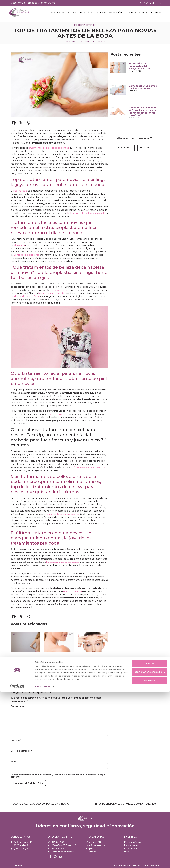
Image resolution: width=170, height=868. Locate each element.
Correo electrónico (21, 751)
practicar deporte (73, 591)
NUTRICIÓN (116, 12)
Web (13, 762)
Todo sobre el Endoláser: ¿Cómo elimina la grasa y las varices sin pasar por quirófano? (143, 112)
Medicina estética (83, 12)
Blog (158, 12)
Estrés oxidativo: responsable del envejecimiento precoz (142, 66)
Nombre (16, 740)
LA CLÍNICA (131, 12)
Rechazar (148, 857)
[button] (14, 123)
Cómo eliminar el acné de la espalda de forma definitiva (25, 678)
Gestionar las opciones (148, 848)
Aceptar (148, 840)
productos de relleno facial (25, 296)
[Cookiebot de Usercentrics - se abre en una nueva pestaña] (17, 863)
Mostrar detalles (43, 863)
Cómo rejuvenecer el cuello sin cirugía (56, 677)
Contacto (146, 12)
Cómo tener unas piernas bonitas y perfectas (143, 87)
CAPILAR (102, 12)
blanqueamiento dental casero (63, 562)
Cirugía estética (60, 12)
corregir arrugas (58, 414)
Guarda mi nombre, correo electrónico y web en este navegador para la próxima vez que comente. (58, 776)
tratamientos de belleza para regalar (87, 213)
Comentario (18, 706)
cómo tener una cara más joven (89, 467)
